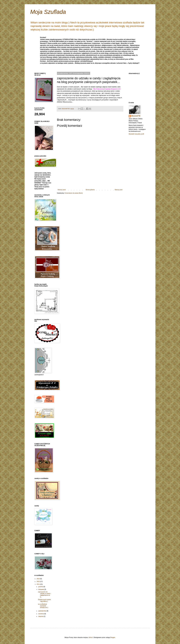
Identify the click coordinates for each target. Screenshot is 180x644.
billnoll (91, 637)
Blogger (113, 637)
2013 (38, 579)
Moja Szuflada (48, 12)
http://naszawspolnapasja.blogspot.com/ (107, 89)
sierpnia (41, 616)
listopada (41, 589)
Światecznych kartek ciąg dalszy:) (44, 600)
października (42, 611)
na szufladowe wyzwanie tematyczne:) (43, 606)
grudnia (41, 587)
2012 (38, 582)
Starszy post (118, 190)
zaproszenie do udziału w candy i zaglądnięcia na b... (44, 594)
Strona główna (90, 190)
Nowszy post (62, 190)
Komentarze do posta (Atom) (74, 193)
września (41, 614)
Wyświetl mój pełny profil (136, 134)
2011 (38, 584)
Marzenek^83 (136, 116)
